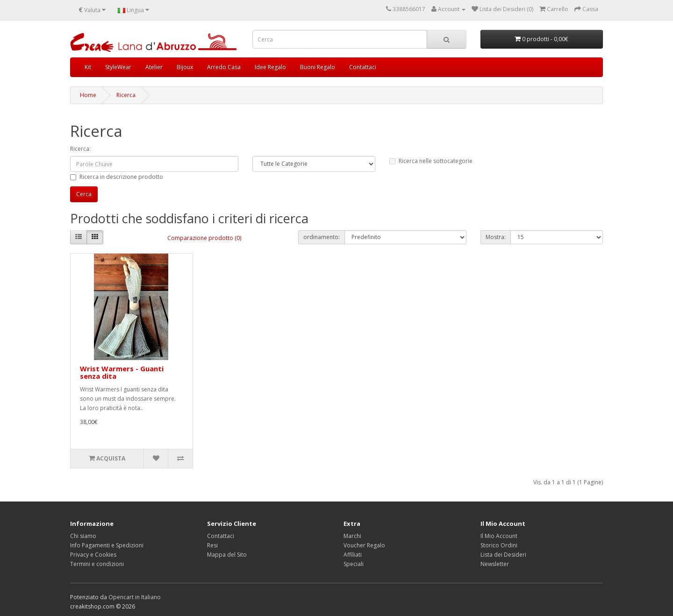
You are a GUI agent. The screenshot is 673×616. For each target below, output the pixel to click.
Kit (88, 67)
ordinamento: (322, 237)
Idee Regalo (270, 67)
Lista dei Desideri (503, 555)
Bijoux (185, 67)
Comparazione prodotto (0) (204, 238)
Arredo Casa (224, 67)
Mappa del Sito (227, 555)
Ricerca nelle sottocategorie (431, 161)
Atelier (154, 67)
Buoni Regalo (318, 67)
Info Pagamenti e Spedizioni (107, 545)
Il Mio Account (499, 536)
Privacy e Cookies (93, 555)
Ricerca (126, 95)
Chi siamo (83, 536)
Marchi (352, 536)
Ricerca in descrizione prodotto (117, 177)
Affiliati (353, 555)
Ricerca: (80, 149)
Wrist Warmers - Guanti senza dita (122, 372)
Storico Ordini (499, 545)
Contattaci (363, 67)
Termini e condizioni (97, 564)
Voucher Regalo (364, 545)
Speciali (354, 564)
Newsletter (495, 564)
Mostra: (496, 237)
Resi (212, 545)
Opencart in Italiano (135, 597)
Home (88, 95)
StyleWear (118, 67)
